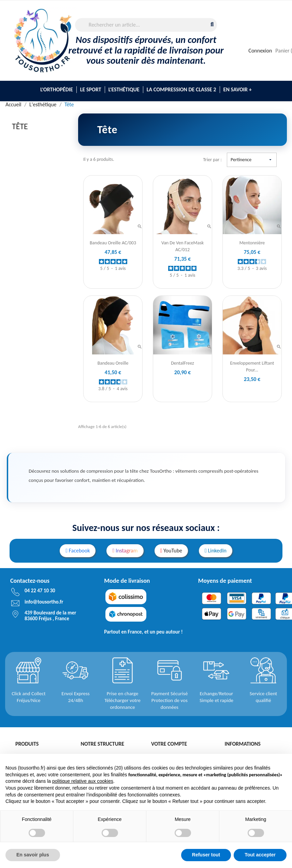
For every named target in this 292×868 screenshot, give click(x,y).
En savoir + (238, 89)
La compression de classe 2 (181, 89)
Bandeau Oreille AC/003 (113, 243)
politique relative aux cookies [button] (83, 781)
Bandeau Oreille (113, 363)
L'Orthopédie (56, 89)
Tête (20, 126)
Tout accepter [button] (260, 855)
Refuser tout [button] (206, 855)
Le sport (91, 89)
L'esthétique (124, 89)
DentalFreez (182, 363)
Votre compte (169, 744)
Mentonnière (252, 243)
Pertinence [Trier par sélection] (252, 160)
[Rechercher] (146, 25)
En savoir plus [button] (33, 855)
